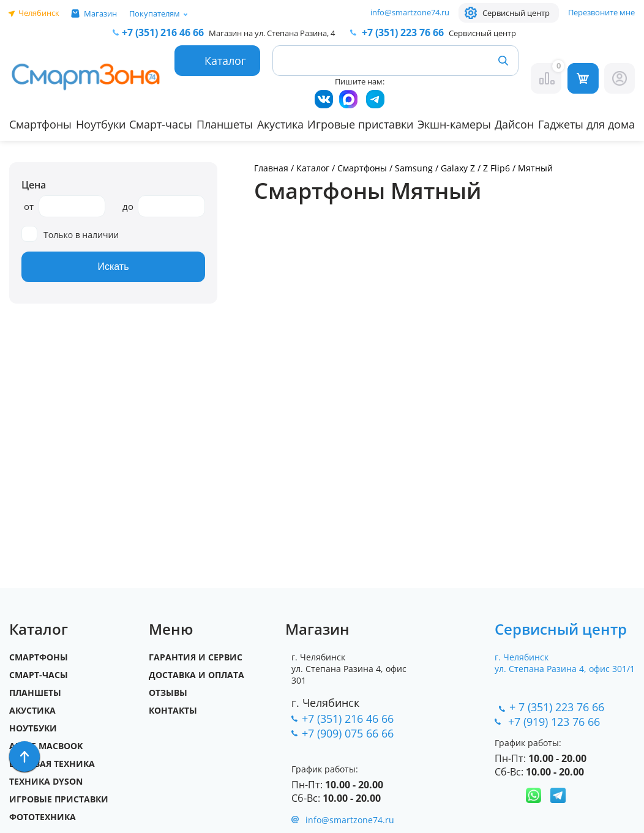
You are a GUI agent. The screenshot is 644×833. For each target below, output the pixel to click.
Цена (34, 185)
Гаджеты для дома (586, 124)
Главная (271, 168)
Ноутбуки (101, 124)
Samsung (414, 168)
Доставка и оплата (197, 675)
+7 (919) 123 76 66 (556, 722)
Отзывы (168, 693)
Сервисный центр (516, 13)
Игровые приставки (360, 124)
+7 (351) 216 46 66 (348, 719)
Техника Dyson (46, 781)
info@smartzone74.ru (410, 12)
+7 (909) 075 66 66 (348, 733)
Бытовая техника (52, 764)
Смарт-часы (161, 124)
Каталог (313, 168)
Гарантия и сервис (196, 657)
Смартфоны (40, 124)
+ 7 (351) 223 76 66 (557, 707)
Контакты (173, 710)
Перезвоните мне (601, 12)
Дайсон (514, 124)
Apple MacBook (46, 746)
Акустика (280, 124)
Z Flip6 (496, 168)
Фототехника (43, 817)
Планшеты (225, 124)
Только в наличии (70, 234)
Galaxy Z (458, 168)
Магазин (100, 13)
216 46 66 (163, 32)
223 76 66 (402, 32)
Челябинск (39, 13)
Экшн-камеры (454, 124)
